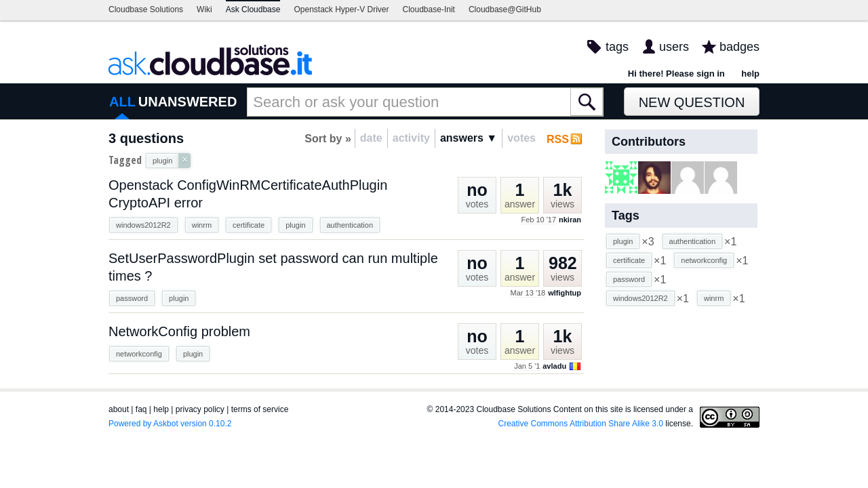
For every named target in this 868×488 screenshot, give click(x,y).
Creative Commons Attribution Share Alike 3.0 (581, 424)
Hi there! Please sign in (676, 74)
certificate (249, 225)
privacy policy (200, 409)
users (674, 47)
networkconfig (139, 354)
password (132, 298)
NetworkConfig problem (179, 331)
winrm (202, 225)
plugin (295, 225)
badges (739, 47)
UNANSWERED (188, 102)
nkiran (570, 220)
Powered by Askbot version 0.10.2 (170, 424)
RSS (558, 139)
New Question (692, 102)
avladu (554, 366)
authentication (350, 225)
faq (141, 409)
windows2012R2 (143, 225)
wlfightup (565, 293)
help (750, 74)
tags (617, 47)
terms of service (260, 409)
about (119, 409)
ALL (122, 102)
